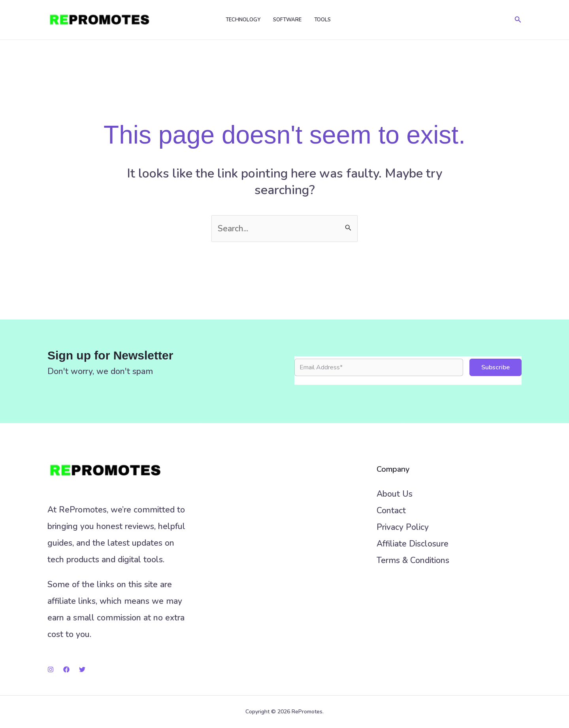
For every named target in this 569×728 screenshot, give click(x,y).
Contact (391, 511)
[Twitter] (82, 669)
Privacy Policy (403, 527)
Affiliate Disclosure (413, 544)
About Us (395, 494)
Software (287, 20)
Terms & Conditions (413, 560)
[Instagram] (51, 669)
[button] (518, 20)
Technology (243, 20)
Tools (322, 20)
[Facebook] (66, 669)
